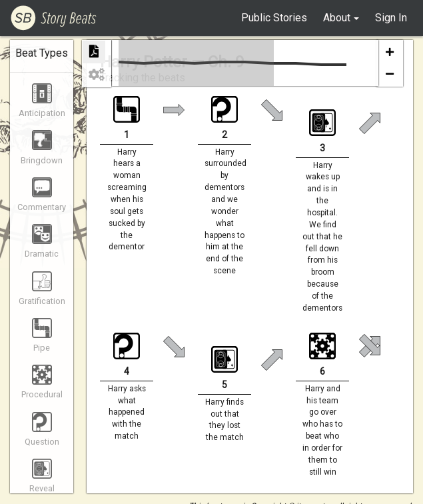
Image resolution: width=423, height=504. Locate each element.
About (337, 18)
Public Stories (274, 18)
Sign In (391, 18)
